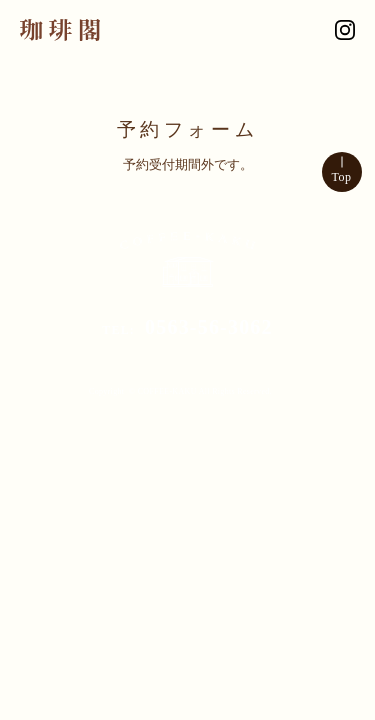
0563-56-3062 (209, 327)
